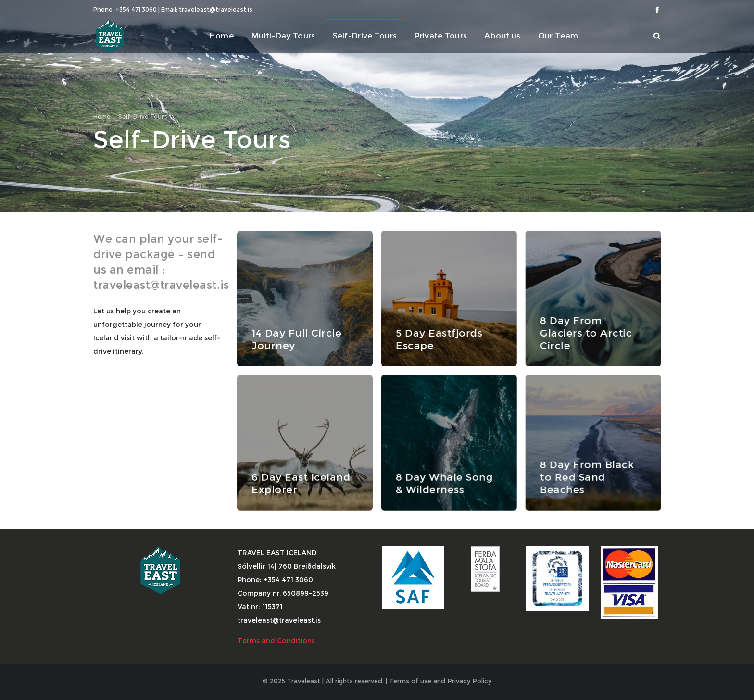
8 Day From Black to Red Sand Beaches (587, 477)
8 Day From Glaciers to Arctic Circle (585, 333)
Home (102, 117)
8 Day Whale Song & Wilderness (444, 483)
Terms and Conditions (277, 641)
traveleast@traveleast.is (161, 285)
